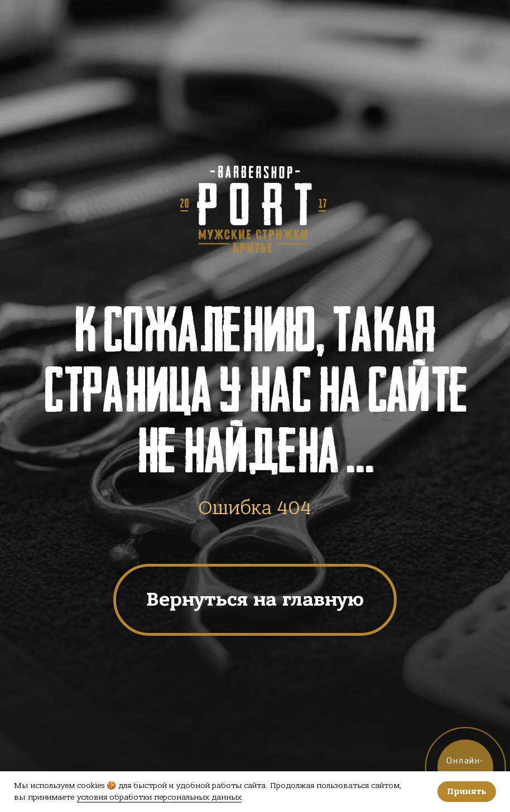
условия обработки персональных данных (159, 797)
